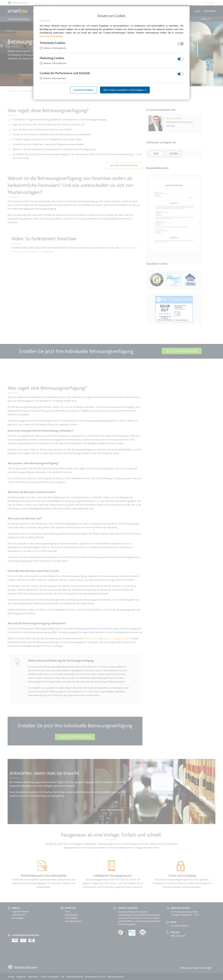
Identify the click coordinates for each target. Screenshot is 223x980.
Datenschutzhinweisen (51, 36)
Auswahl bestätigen (83, 90)
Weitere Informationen (53, 48)
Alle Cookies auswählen (125, 90)
